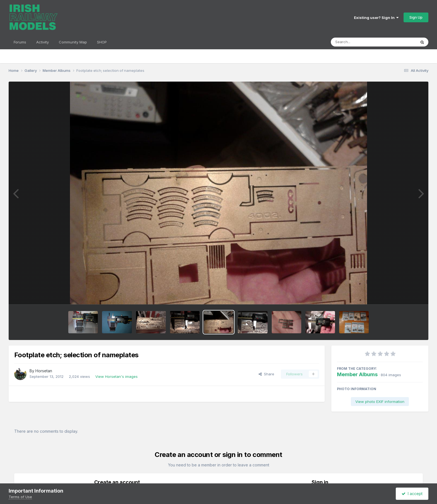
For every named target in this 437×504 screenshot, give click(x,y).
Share (266, 374)
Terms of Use (20, 497)
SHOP (102, 42)
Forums (20, 42)
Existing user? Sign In (376, 18)
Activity (43, 42)
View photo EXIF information (380, 402)
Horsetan (44, 371)
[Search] (358, 42)
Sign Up (416, 17)
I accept (412, 494)
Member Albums (357, 374)
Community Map (73, 42)
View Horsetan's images (116, 376)
